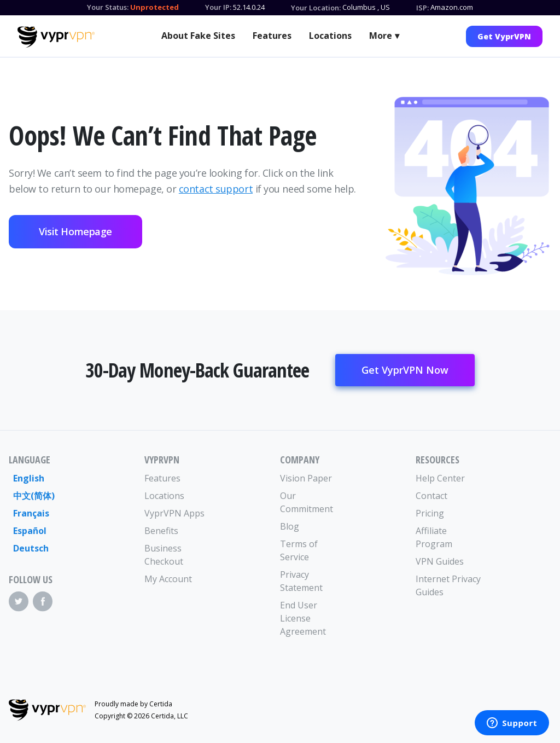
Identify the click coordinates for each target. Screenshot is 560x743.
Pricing (430, 513)
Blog (290, 526)
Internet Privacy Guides (448, 585)
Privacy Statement (301, 581)
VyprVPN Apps (174, 513)
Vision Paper (306, 478)
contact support (216, 189)
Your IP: (218, 7)
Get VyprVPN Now (405, 370)
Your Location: (316, 8)
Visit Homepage (75, 231)
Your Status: (108, 7)
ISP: (422, 8)
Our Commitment (307, 502)
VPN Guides (440, 561)
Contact (431, 496)
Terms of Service (299, 550)
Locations (330, 36)
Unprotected (154, 7)
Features (272, 36)
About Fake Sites (198, 36)
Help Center (440, 478)
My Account (168, 579)
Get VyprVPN (504, 36)
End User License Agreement (303, 618)
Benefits (161, 531)
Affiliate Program (434, 537)
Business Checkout (164, 555)
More (381, 36)
